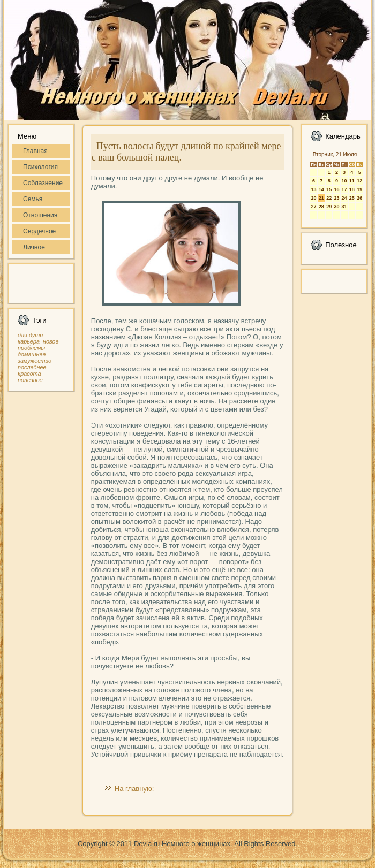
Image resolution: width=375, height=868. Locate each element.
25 (352, 198)
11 (352, 181)
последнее (32, 367)
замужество (35, 361)
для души (30, 335)
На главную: (134, 789)
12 (359, 181)
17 (344, 189)
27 (313, 207)
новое (51, 341)
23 (336, 198)
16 (336, 189)
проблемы (31, 348)
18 (352, 189)
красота (29, 374)
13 (313, 189)
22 (329, 198)
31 (344, 207)
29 (329, 207)
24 (344, 198)
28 (321, 207)
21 (321, 198)
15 (329, 189)
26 (359, 198)
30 (336, 207)
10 (344, 181)
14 (321, 189)
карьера (29, 341)
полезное (30, 380)
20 (313, 198)
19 (359, 189)
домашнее (32, 354)
